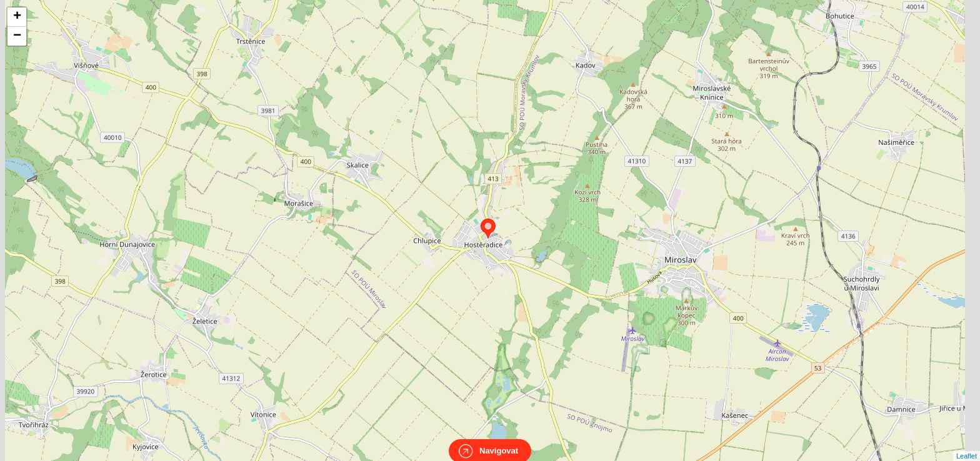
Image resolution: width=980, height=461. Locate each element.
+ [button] (17, 17)
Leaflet (967, 445)
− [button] (17, 36)
